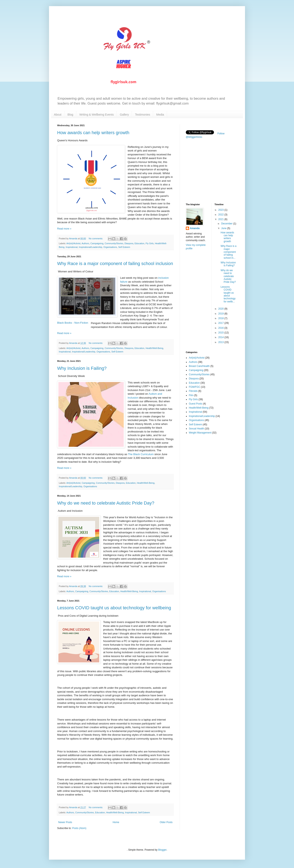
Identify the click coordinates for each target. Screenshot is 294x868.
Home (116, 822)
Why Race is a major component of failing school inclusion (115, 264)
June (224, 228)
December (227, 224)
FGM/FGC (194, 387)
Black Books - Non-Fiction (73, 323)
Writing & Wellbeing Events (97, 115)
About (58, 115)
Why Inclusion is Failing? (82, 368)
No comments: (96, 238)
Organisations (110, 247)
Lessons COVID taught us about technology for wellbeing (114, 608)
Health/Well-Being (154, 348)
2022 (221, 215)
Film (191, 395)
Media (160, 115)
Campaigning (97, 243)
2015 (221, 333)
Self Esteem (124, 247)
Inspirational (72, 247)
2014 (221, 337)
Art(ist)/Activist (73, 243)
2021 (221, 219)
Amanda (195, 228)
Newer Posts (65, 822)
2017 (221, 323)
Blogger (162, 850)
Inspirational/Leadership (91, 247)
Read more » (64, 229)
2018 (221, 318)
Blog (70, 115)
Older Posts (166, 822)
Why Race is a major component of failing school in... (228, 252)
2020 (221, 309)
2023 (221, 210)
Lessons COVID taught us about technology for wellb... (228, 294)
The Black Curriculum (141, 454)
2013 (221, 342)
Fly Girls (150, 243)
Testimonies (143, 115)
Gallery (124, 115)
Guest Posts (195, 404)
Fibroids (193, 391)
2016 (221, 328)
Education (139, 243)
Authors (85, 243)
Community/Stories (114, 243)
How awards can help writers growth (93, 133)
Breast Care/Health (199, 366)
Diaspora (129, 243)
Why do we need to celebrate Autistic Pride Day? (106, 503)
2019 (221, 314)
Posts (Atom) (79, 828)
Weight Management (200, 433)
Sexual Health (197, 429)
